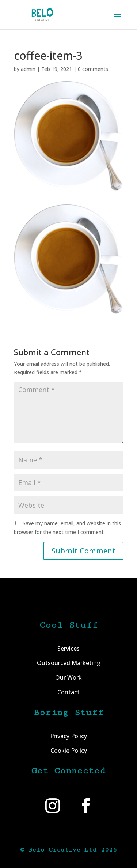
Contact (68, 692)
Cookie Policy (69, 751)
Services (68, 649)
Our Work (68, 677)
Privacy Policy (68, 736)
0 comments (93, 69)
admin (28, 69)
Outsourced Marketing (69, 663)
